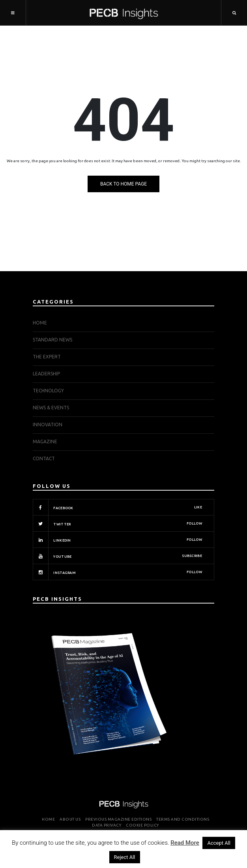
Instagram (117, 572)
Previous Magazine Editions (118, 819)
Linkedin (117, 540)
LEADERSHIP (46, 374)
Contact (44, 458)
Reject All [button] (125, 857)
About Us (70, 819)
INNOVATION (48, 425)
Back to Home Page (123, 184)
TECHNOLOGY (48, 391)
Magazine (45, 441)
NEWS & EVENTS (51, 408)
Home (40, 323)
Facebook (117, 507)
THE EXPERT (47, 357)
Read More (185, 843)
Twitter (117, 523)
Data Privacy (107, 825)
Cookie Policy (142, 825)
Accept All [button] (219, 843)
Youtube (117, 556)
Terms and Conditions (183, 819)
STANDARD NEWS (52, 340)
